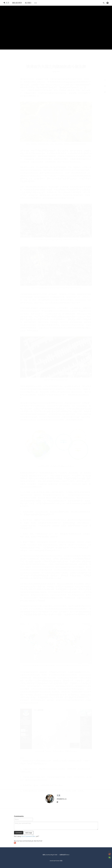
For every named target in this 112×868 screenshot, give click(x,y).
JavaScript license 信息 (56, 861)
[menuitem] (6, 3)
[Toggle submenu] (36, 3)
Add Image (29, 833)
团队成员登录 (17, 3)
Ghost (68, 855)
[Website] (57, 802)
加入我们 (28, 3)
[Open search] (104, 3)
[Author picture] (50, 799)
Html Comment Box (28, 836)
